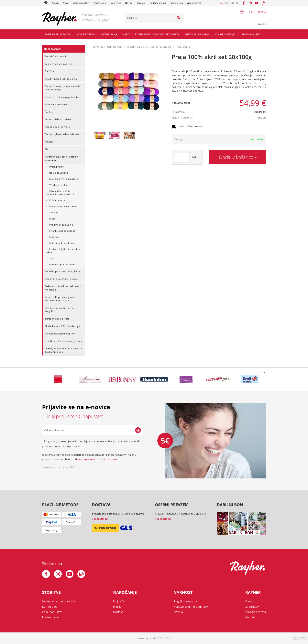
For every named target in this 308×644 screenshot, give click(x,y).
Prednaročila (99, 3)
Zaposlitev (252, 607)
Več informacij (100, 519)
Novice (129, 3)
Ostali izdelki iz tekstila (62, 243)
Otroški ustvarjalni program (60, 334)
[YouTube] (257, 3)
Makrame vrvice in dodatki (64, 179)
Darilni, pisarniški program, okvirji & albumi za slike (63, 350)
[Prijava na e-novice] (138, 430)
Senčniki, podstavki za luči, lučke (62, 271)
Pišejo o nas (176, 3)
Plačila (117, 607)
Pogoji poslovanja (185, 601)
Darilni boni (50, 607)
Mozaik (49, 142)
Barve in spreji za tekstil (62, 265)
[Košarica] (250, 12)
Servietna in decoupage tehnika (62, 97)
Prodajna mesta (157, 3)
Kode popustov (81, 3)
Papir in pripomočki (58, 34)
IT (237, 3)
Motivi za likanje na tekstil (63, 206)
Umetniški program (197, 34)
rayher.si (98, 47)
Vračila (178, 612)
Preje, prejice (56, 167)
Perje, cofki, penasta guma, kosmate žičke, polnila (60, 299)
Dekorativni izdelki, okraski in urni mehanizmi (63, 288)
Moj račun (120, 601)
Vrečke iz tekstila (58, 185)
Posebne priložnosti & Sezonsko (157, 34)
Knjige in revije (225, 34)
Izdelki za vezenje (59, 173)
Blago (52, 219)
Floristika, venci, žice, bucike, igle (63, 326)
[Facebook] (244, 3)
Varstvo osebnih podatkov (191, 607)
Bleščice (49, 71)
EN (232, 3)
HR (227, 3)
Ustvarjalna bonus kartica (59, 601)
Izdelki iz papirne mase (57, 127)
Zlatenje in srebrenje (56, 104)
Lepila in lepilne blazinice (59, 64)
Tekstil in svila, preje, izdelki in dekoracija (62, 158)
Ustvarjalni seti (250, 34)
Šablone (49, 112)
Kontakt (141, 3)
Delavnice (116, 3)
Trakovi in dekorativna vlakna (61, 79)
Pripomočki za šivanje (61, 225)
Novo (66, 3)
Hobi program (86, 34)
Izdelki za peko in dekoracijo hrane (64, 341)
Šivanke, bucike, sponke (62, 231)
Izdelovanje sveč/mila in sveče (61, 279)
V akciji (55, 3)
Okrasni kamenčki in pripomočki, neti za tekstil (60, 193)
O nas (249, 601)
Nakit (126, 34)
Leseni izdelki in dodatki (58, 119)
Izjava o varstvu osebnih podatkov (98, 459)
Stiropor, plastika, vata (57, 319)
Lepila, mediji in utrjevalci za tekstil (63, 251)
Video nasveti (194, 3)
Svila (52, 258)
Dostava (118, 612)
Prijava (261, 24)
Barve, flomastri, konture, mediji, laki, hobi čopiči (63, 88)
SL (222, 3)
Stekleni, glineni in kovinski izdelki (63, 134)
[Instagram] (250, 3)
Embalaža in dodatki (56, 56)
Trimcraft (261, 118)
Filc (47, 149)
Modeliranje (109, 34)
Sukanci (54, 237)
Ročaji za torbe (57, 200)
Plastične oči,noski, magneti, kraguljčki (60, 310)
